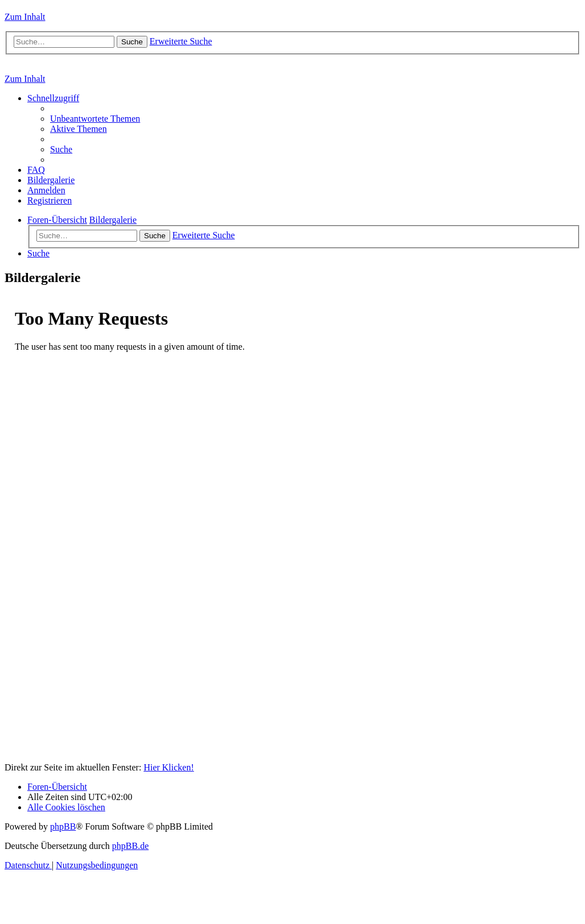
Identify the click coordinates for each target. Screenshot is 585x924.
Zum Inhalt (25, 17)
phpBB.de (130, 846)
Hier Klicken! (168, 767)
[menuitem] (95, 119)
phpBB (63, 826)
